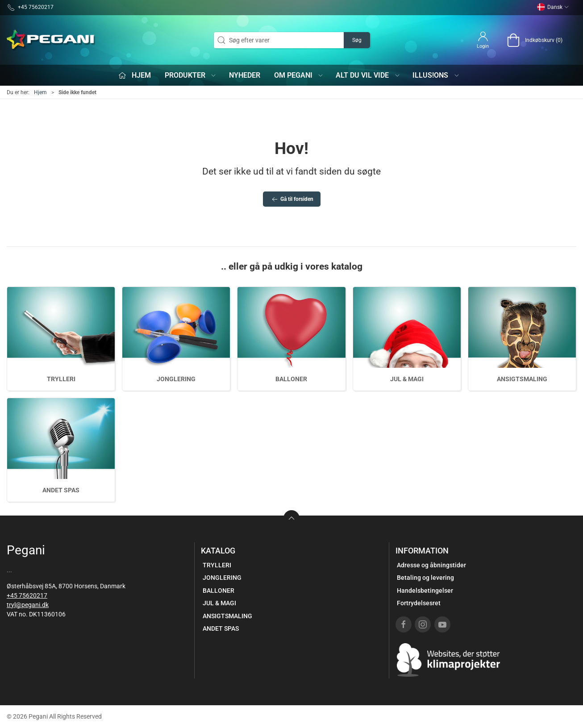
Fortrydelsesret (419, 603)
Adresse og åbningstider (431, 565)
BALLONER (291, 379)
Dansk (553, 7)
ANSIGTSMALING (522, 379)
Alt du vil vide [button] (368, 75)
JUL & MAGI (407, 379)
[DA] (51, 40)
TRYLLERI (61, 379)
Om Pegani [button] (299, 75)
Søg (357, 40)
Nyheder (245, 75)
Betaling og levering (425, 578)
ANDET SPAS (61, 490)
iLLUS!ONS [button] (436, 75)
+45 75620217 (27, 595)
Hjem (40, 92)
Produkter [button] (191, 75)
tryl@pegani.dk (28, 605)
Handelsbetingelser (425, 591)
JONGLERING (176, 379)
